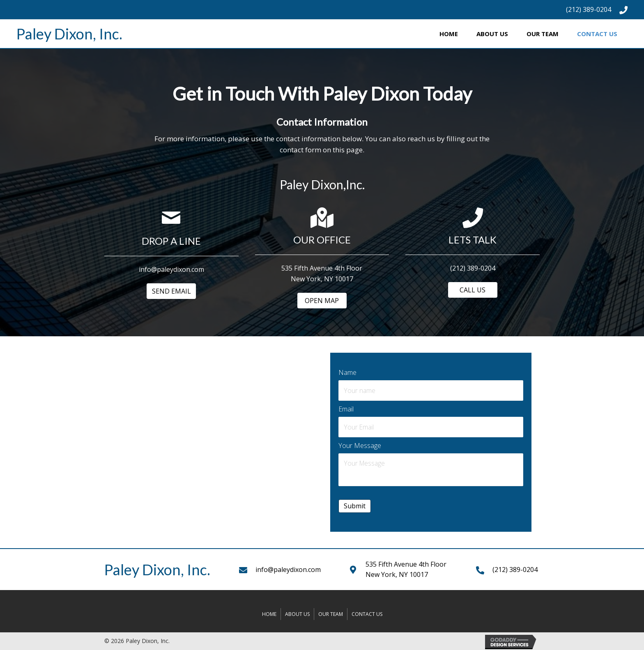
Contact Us (367, 613)
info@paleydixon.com (288, 568)
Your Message (360, 444)
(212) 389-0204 (589, 9)
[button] (171, 291)
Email (346, 409)
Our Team (331, 613)
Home (269, 613)
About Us (297, 613)
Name (347, 373)
